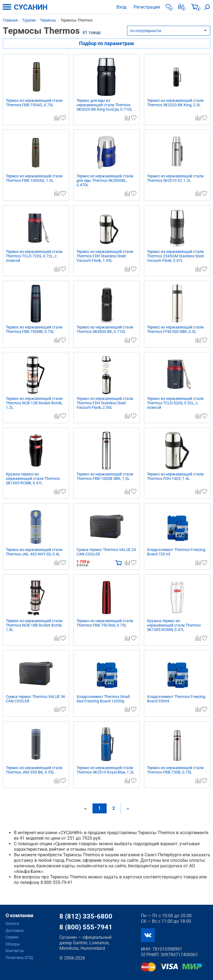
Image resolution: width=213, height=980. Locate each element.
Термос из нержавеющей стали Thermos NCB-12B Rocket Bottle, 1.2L (34, 403)
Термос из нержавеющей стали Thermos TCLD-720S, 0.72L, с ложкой (34, 256)
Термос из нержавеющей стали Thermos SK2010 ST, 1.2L (175, 178)
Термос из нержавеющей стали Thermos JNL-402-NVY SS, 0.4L (34, 552)
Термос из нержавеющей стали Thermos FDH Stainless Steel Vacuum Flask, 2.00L (105, 403)
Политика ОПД (19, 958)
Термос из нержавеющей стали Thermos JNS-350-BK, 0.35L (34, 770)
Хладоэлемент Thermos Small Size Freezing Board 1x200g (103, 699)
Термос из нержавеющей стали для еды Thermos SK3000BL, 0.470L (105, 180)
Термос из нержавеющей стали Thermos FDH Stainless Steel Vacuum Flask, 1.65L (105, 256)
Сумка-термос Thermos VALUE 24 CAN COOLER (106, 552)
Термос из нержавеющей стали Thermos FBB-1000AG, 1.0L (34, 178)
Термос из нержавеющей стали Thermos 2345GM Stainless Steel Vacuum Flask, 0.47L (175, 256)
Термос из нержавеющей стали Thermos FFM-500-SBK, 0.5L (175, 329)
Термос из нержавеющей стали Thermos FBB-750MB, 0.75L (34, 329)
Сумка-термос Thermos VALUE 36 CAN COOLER (35, 699)
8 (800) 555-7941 (86, 927)
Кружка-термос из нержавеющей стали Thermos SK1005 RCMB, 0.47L (33, 479)
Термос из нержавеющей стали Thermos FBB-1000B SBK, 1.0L (105, 476)
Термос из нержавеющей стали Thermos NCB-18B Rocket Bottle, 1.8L (34, 625)
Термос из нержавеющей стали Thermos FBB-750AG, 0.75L (34, 103)
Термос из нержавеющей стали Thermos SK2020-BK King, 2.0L (175, 103)
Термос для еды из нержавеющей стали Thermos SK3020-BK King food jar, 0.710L (105, 105)
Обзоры (13, 944)
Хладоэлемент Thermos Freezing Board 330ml (176, 699)
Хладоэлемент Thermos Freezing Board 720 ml (176, 552)
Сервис (12, 937)
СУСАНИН (31, 7)
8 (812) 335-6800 (86, 916)
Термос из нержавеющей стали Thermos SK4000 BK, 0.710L (105, 329)
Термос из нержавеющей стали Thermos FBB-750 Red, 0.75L (105, 623)
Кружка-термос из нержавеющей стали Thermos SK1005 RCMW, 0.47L (174, 625)
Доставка (15, 930)
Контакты (15, 951)
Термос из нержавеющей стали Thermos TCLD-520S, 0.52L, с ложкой (175, 403)
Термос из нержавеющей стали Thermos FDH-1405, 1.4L (175, 476)
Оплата (12, 924)
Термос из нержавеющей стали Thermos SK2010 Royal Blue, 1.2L (106, 770)
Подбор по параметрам (106, 43)
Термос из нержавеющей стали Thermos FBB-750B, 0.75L (175, 770)
